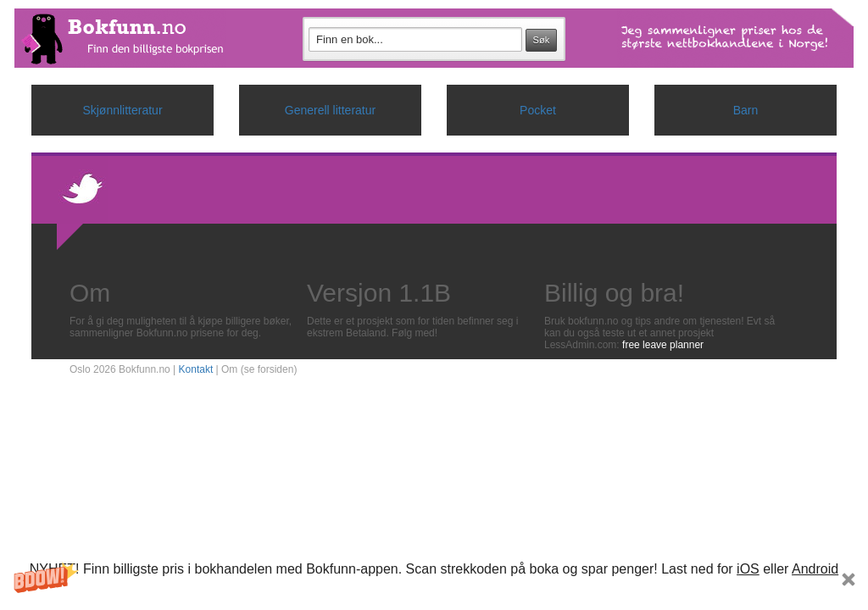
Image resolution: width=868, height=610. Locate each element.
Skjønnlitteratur (122, 110)
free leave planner (663, 345)
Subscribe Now (434, 593)
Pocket (538, 110)
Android (815, 569)
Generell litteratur (330, 110)
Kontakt (196, 369)
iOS (748, 569)
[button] (434, 583)
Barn (746, 110)
